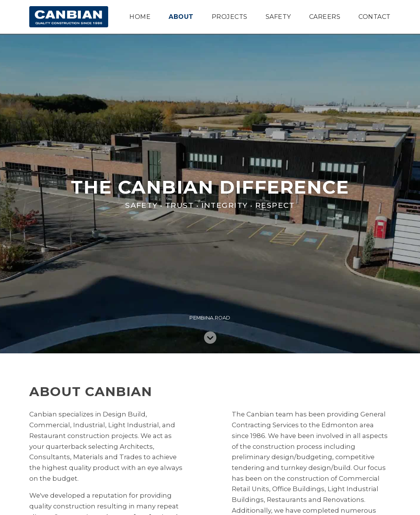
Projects (230, 17)
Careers (325, 17)
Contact (374, 17)
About (181, 17)
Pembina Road (210, 318)
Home (140, 17)
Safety (278, 17)
